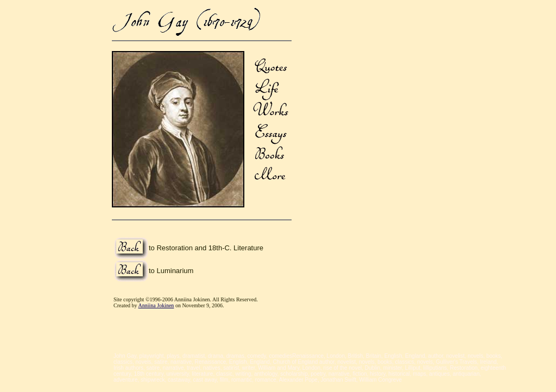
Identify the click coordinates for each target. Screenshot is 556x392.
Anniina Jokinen (156, 305)
